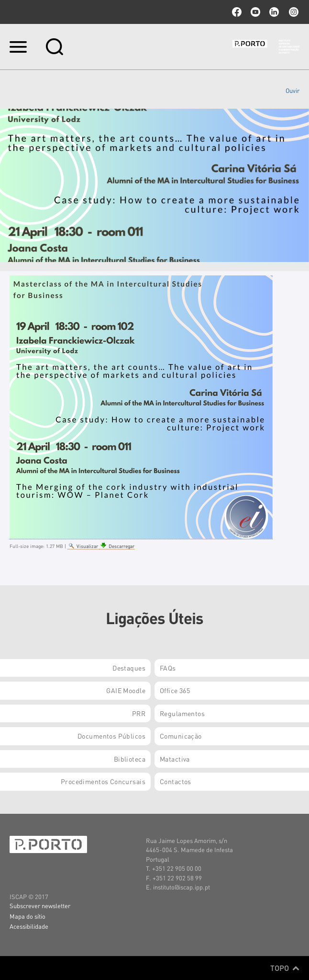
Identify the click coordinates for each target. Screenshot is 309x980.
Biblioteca (130, 759)
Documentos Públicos (111, 736)
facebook (237, 12)
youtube (255, 12)
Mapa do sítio (28, 916)
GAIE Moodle (126, 690)
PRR (139, 713)
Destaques (129, 668)
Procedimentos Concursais (103, 781)
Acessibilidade (29, 926)
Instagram (293, 12)
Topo (285, 968)
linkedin (274, 12)
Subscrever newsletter (40, 906)
